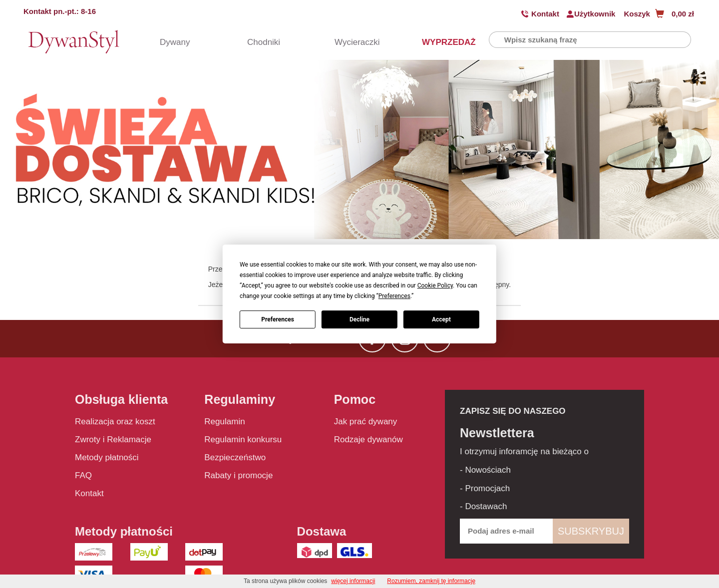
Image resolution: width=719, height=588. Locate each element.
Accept (441, 319)
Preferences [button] (394, 296)
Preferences (278, 319)
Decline (359, 319)
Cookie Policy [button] (435, 286)
